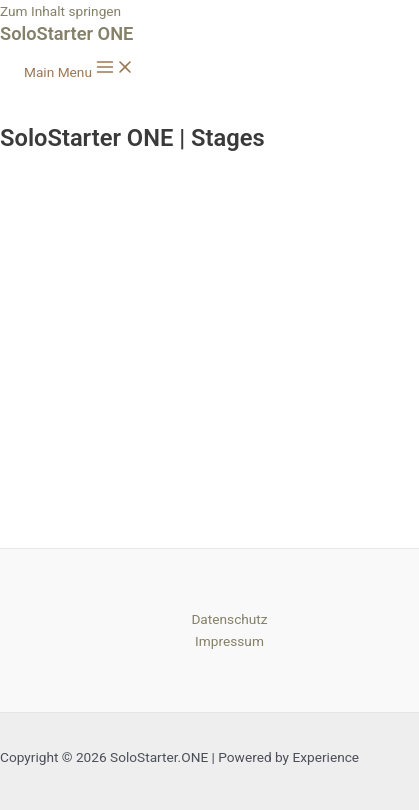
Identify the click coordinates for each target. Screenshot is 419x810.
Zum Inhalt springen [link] (60, 11)
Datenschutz (229, 619)
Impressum (229, 641)
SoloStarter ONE (66, 33)
